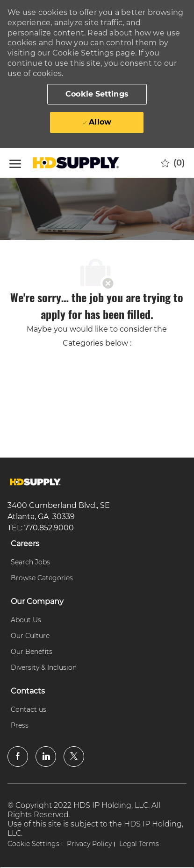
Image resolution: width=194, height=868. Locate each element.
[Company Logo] (77, 163)
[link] (35, 482)
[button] (97, 94)
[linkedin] (46, 757)
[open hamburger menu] (15, 163)
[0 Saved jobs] (173, 163)
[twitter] (74, 757)
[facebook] (18, 757)
